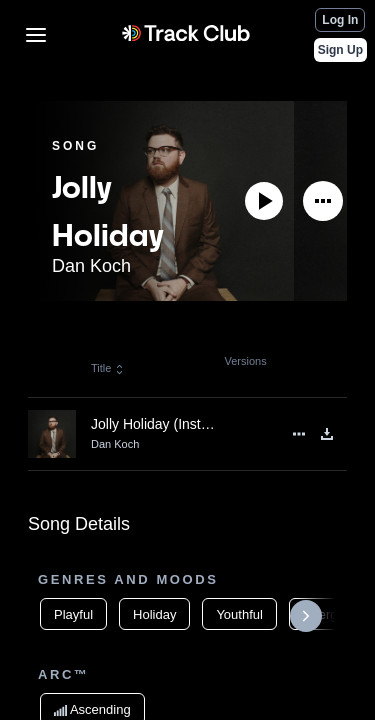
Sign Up (340, 50)
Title (108, 368)
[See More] (323, 201)
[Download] (327, 434)
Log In (340, 20)
